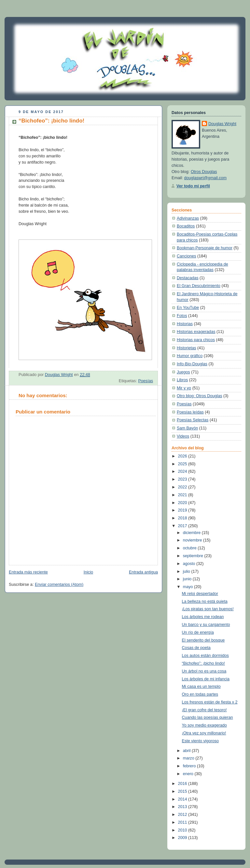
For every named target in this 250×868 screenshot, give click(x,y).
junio (188, 579)
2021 (183, 495)
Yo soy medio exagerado (204, 725)
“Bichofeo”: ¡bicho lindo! (203, 663)
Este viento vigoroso (201, 741)
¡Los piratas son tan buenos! (208, 609)
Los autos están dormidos (205, 656)
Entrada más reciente (28, 572)
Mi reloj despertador (200, 594)
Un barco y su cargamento (206, 625)
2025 (183, 464)
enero (189, 774)
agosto (190, 564)
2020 (183, 503)
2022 (183, 487)
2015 (183, 791)
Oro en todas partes (200, 694)
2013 (183, 807)
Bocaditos (186, 226)
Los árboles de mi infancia (206, 679)
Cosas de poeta (196, 648)
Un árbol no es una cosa (204, 671)
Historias (185, 324)
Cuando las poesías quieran (208, 717)
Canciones (187, 256)
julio (187, 571)
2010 (183, 830)
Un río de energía (198, 632)
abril (187, 751)
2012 (183, 815)
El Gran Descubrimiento (199, 286)
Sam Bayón (187, 428)
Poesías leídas (190, 412)
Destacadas (188, 278)
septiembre (194, 556)
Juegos (183, 372)
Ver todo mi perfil (193, 186)
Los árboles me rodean (203, 617)
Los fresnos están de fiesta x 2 (210, 702)
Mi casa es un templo (201, 687)
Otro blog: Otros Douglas (199, 396)
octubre (190, 548)
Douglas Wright (222, 124)
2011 (183, 822)
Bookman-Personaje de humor (205, 248)
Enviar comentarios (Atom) (59, 585)
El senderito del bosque (203, 640)
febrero (190, 766)
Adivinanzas (188, 218)
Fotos (182, 316)
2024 (183, 471)
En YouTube (188, 308)
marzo (189, 758)
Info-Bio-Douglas (192, 364)
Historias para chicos (196, 340)
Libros (182, 380)
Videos (183, 436)
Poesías (146, 381)
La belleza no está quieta (205, 601)
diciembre (192, 533)
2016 (183, 784)
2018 (183, 518)
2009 (183, 838)
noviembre (193, 540)
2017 (183, 526)
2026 (183, 456)
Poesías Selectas (193, 420)
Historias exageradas (196, 332)
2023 (183, 479)
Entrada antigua (143, 572)
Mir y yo (184, 388)
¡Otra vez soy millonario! (204, 733)
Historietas (187, 348)
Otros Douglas (204, 172)
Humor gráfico (190, 356)
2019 (183, 510)
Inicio (88, 572)
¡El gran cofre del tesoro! (204, 710)
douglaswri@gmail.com (206, 178)
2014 (183, 799)
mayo (188, 587)
